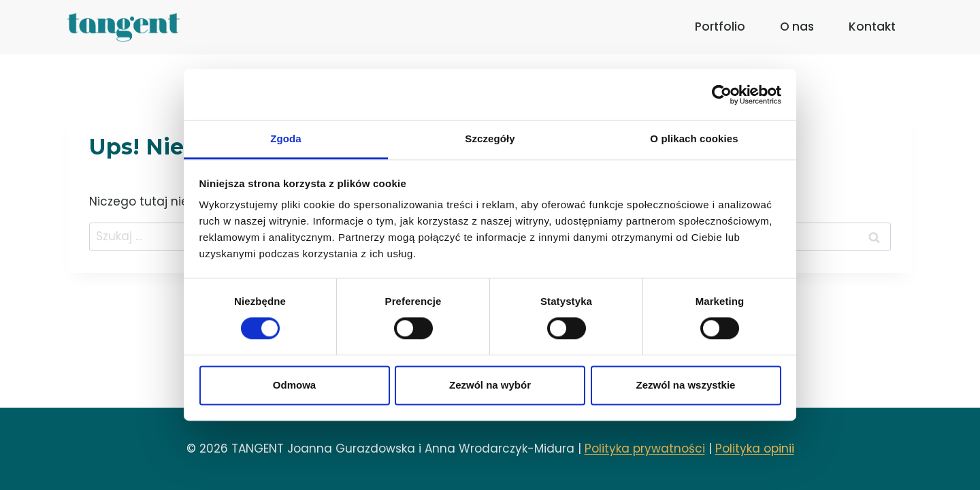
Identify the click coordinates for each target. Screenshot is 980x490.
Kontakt (872, 27)
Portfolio (720, 27)
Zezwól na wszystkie (686, 385)
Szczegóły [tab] (490, 138)
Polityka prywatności (645, 448)
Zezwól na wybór (490, 385)
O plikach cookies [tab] (694, 138)
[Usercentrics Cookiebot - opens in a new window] (722, 95)
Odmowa (294, 385)
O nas (797, 27)
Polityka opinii (755, 448)
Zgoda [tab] (286, 138)
